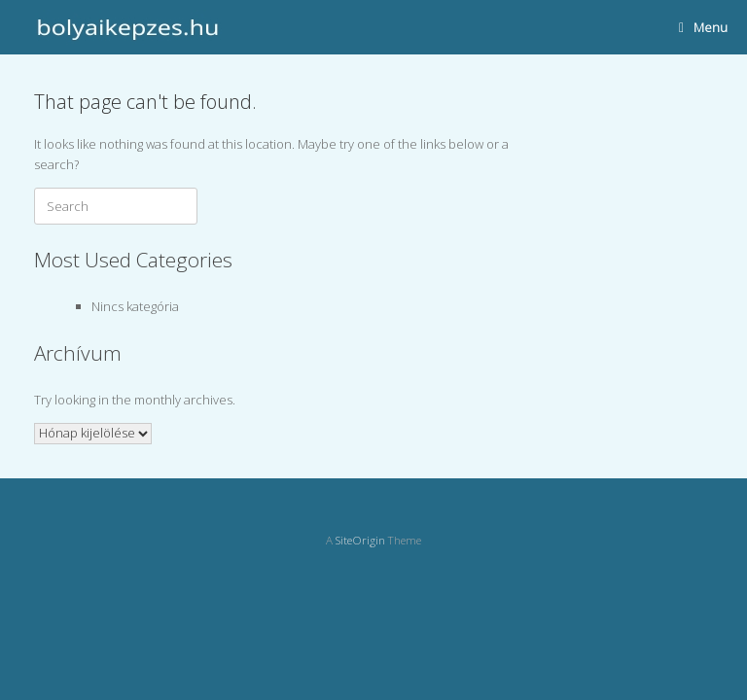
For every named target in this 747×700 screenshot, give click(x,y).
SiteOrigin (360, 540)
